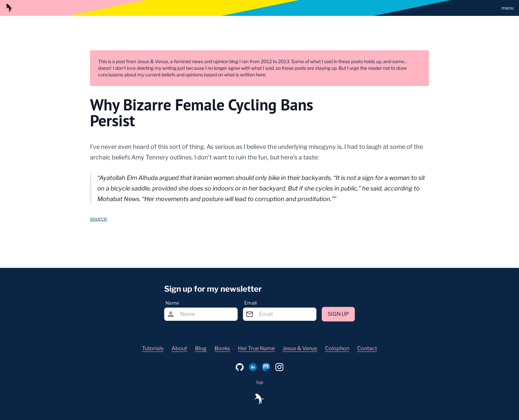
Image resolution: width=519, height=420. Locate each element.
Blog (201, 348)
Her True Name (256, 348)
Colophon (337, 348)
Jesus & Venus (300, 348)
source (98, 219)
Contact (367, 348)
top (260, 382)
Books (222, 348)
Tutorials (153, 348)
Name (172, 303)
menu (508, 8)
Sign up (338, 314)
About (179, 348)
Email (251, 303)
